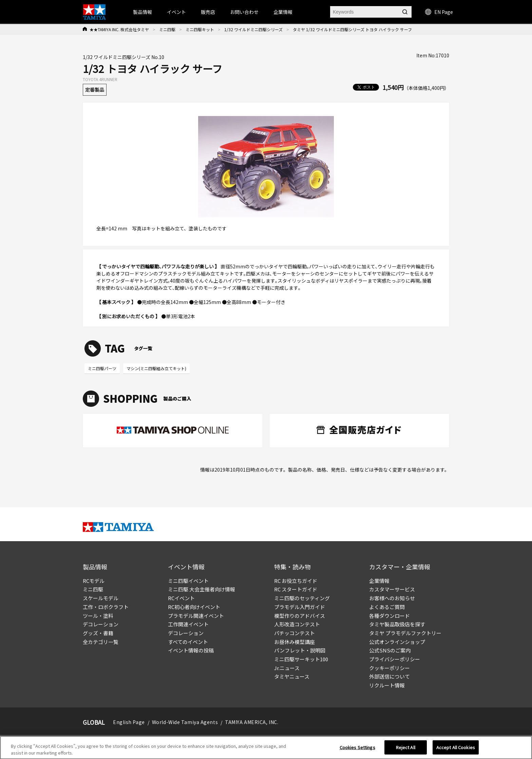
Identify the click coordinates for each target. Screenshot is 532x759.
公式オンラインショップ (397, 642)
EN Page (439, 12)
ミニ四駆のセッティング (302, 598)
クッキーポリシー (389, 668)
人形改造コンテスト (297, 624)
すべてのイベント (188, 642)
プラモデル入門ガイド (300, 607)
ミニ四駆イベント (188, 581)
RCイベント (181, 598)
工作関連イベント (188, 624)
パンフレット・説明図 (300, 650)
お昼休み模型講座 (294, 642)
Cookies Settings (357, 750)
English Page (129, 722)
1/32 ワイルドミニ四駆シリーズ (253, 29)
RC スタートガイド (296, 589)
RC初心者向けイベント (194, 607)
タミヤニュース (292, 676)
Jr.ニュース (287, 668)
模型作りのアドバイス (300, 616)
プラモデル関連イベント (196, 616)
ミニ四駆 (167, 29)
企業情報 (379, 581)
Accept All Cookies (456, 750)
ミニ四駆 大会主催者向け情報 (202, 589)
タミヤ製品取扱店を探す (397, 624)
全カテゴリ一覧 (101, 642)
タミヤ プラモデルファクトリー (405, 633)
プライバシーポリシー (395, 659)
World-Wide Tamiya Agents (185, 722)
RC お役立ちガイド (296, 581)
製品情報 (142, 12)
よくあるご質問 (387, 607)
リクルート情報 (387, 685)
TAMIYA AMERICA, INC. (252, 722)
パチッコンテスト (294, 633)
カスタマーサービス (392, 589)
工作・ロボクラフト (106, 607)
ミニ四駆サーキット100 (301, 659)
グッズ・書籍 (98, 633)
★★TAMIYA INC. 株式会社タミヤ (119, 29)
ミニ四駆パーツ (102, 368)
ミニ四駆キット (200, 29)
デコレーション (101, 624)
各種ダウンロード (389, 616)
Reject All (406, 750)
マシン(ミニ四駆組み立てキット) (156, 368)
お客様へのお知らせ (392, 598)
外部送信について (389, 676)
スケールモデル (101, 598)
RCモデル (94, 581)
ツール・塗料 (98, 616)
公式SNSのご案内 (390, 650)
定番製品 (95, 90)
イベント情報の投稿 (191, 650)
